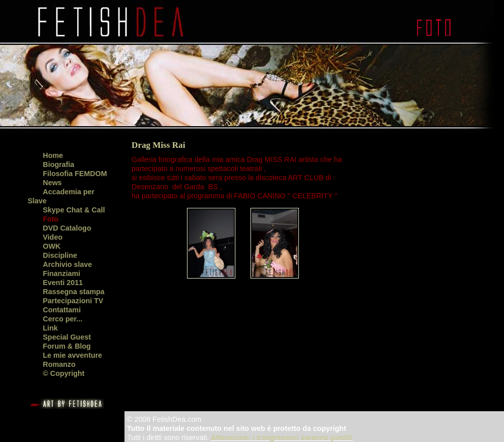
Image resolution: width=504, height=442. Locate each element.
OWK (52, 246)
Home (53, 155)
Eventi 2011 (63, 283)
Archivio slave (68, 264)
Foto (51, 219)
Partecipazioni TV (73, 301)
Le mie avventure (73, 355)
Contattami (62, 310)
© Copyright (64, 373)
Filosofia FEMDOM (75, 174)
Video (53, 237)
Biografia (58, 164)
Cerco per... (62, 319)
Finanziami (61, 273)
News (52, 183)
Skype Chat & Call (74, 210)
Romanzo (59, 364)
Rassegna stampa (74, 292)
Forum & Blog (67, 346)
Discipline (60, 255)
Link (50, 328)
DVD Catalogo (67, 228)
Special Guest (67, 337)
